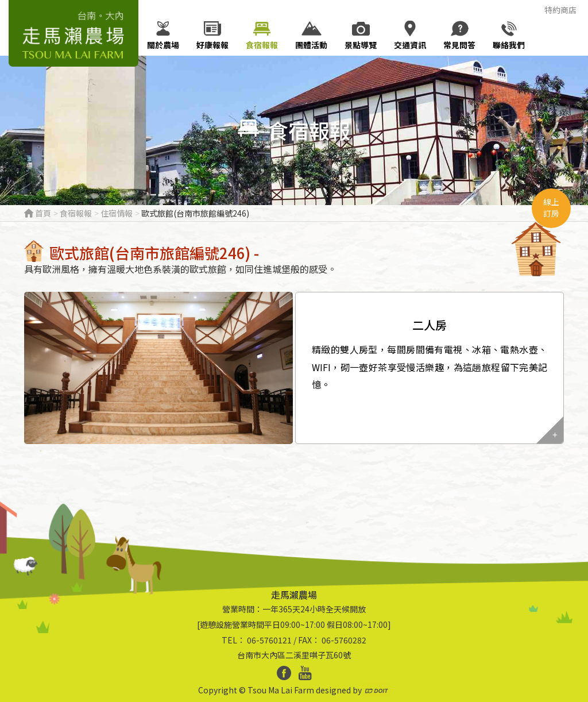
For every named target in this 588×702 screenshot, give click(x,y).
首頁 (38, 213)
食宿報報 (76, 213)
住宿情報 (117, 213)
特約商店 (560, 10)
